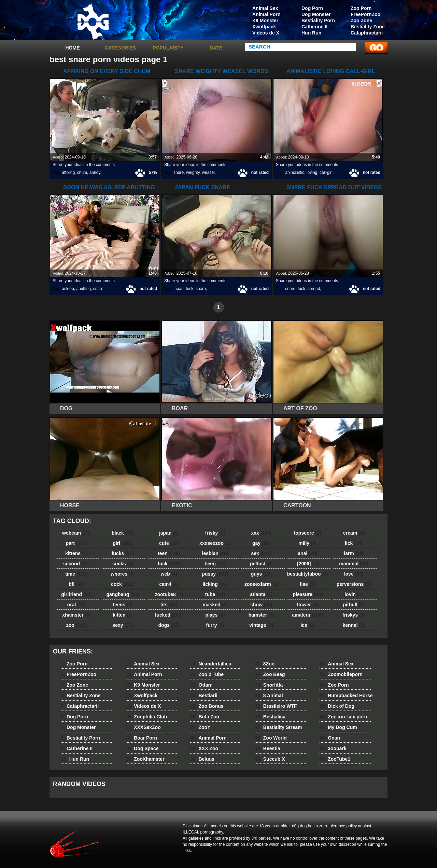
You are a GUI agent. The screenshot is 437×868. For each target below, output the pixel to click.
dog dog (93, 22)
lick (354, 543)
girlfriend (76, 594)
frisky (215, 533)
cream (354, 533)
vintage (261, 625)
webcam (76, 533)
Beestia (267, 748)
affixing (68, 173)
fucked (169, 615)
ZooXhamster (145, 759)
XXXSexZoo (143, 727)
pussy (215, 574)
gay (261, 543)
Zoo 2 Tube (207, 674)
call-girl (326, 173)
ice (307, 625)
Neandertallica (211, 664)
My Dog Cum (338, 727)
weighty (193, 173)
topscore (308, 533)
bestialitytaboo (308, 574)
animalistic (295, 173)
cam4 (169, 584)
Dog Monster (316, 14)
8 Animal (269, 695)
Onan (330, 738)
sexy (123, 625)
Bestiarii (204, 695)
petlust (261, 564)
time (76, 574)
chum (82, 173)
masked (215, 605)
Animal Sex (265, 8)
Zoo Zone (361, 20)
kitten (123, 615)
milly (307, 543)
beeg (215, 564)
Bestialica (270, 717)
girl (123, 543)
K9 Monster (265, 20)
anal (307, 553)
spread (314, 289)
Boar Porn (141, 738)
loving (312, 173)
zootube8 (169, 594)
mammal (354, 564)
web (169, 574)
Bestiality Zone (368, 27)
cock (123, 584)
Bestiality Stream (278, 727)
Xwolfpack (264, 27)
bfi (76, 584)
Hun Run (311, 33)
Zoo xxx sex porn (343, 717)
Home (73, 48)
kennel (354, 625)
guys (261, 574)
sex (261, 553)
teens (123, 605)
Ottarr (201, 685)
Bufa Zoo (205, 717)
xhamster (76, 615)
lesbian (215, 553)
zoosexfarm (261, 584)
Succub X (270, 759)
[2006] (307, 564)
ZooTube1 (335, 759)
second (76, 564)
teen (169, 553)
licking (215, 584)
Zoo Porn (361, 8)
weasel (208, 173)
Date (216, 48)
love (354, 574)
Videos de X (266, 33)
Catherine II (314, 27)
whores (123, 574)
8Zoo (265, 664)
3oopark (333, 748)
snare (179, 173)
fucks (123, 553)
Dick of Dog (337, 706)
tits (169, 605)
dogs (169, 625)
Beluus (202, 759)
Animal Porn (266, 14)
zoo (77, 625)
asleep (68, 289)
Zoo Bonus (207, 706)
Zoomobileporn (341, 674)
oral (76, 605)
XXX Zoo (204, 748)
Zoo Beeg (270, 674)
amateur (307, 615)
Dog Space (142, 748)
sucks (123, 564)
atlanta (261, 594)
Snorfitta (269, 685)
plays (215, 615)
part (76, 543)
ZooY (200, 727)
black (123, 533)
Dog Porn (312, 8)
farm (354, 553)
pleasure (308, 594)
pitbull (354, 605)
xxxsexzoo (215, 543)
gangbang (123, 594)
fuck (189, 289)
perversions (354, 584)
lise (308, 584)
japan (178, 289)
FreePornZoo (365, 14)
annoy (95, 173)
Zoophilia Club (146, 717)
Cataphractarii (367, 33)
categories (121, 48)
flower (308, 605)
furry (215, 625)
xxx (261, 533)
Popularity (168, 48)
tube (215, 594)
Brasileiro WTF (276, 706)
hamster (261, 615)
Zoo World (271, 738)
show (261, 605)
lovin (354, 594)
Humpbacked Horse (346, 695)
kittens (76, 553)
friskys (354, 615)
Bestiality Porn (318, 20)
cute (169, 543)
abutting (83, 289)
